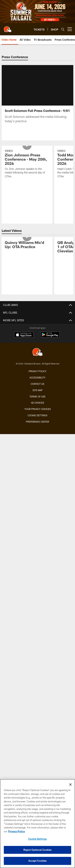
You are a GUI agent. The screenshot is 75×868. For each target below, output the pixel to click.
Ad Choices (38, 403)
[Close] (70, 785)
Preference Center (37, 422)
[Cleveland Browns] (37, 352)
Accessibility (37, 377)
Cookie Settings (37, 415)
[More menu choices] (70, 29)
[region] (37, 824)
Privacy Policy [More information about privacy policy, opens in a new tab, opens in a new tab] (17, 831)
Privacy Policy (37, 371)
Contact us (37, 384)
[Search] (63, 29)
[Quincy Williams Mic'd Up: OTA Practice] (27, 245)
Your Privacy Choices (38, 409)
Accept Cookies (38, 861)
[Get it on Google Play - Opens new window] (50, 337)
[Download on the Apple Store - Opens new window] (24, 335)
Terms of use (37, 396)
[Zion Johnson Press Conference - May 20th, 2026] (27, 164)
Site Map (38, 390)
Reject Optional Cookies (38, 850)
